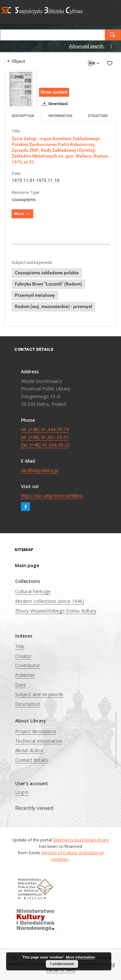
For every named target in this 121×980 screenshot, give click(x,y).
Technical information (39, 741)
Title (20, 646)
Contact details (31, 760)
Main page (27, 565)
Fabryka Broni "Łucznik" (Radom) (48, 284)
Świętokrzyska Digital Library (81, 840)
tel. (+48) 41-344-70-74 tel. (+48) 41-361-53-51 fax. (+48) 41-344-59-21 (45, 437)
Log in (22, 792)
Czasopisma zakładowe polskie (47, 273)
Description (28, 704)
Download (53, 104)
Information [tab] (60, 116)
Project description (36, 731)
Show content (54, 92)
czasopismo (24, 199)
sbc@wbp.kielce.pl (40, 470)
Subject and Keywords (39, 694)
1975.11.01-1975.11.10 (35, 180)
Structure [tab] (98, 116)
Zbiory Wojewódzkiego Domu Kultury (56, 611)
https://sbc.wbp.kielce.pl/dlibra (52, 496)
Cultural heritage (33, 591)
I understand (62, 964)
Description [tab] (23, 116)
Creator (23, 656)
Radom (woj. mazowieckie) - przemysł (53, 306)
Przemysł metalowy (35, 295)
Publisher (25, 675)
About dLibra (29, 750)
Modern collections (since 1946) (50, 601)
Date (20, 685)
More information (80, 957)
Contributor (28, 665)
